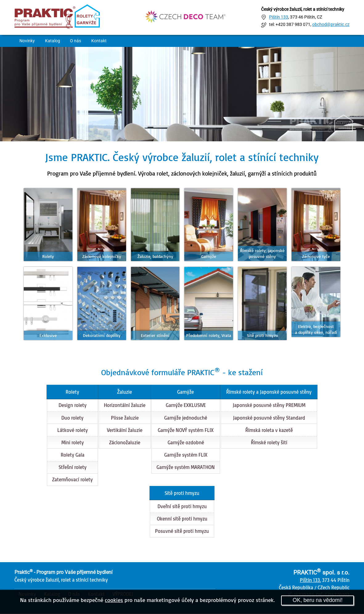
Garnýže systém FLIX (186, 455)
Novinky (28, 41)
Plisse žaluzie (125, 418)
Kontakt (101, 41)
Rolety (72, 392)
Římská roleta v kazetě (269, 430)
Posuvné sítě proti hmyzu (182, 532)
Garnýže (185, 392)
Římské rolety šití (269, 443)
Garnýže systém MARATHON (185, 468)
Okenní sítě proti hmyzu (182, 519)
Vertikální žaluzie (124, 430)
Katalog (53, 41)
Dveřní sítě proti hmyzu (182, 507)
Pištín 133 (279, 17)
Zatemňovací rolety (72, 480)
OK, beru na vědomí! (317, 600)
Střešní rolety (72, 468)
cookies (114, 600)
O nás (77, 41)
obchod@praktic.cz (331, 25)
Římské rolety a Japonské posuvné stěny (269, 392)
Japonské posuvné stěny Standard (269, 418)
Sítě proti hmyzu (182, 493)
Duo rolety (72, 418)
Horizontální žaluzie (124, 406)
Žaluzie (124, 392)
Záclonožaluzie (124, 443)
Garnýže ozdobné (186, 443)
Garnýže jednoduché (185, 418)
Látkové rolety (72, 430)
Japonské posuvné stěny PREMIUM (269, 406)
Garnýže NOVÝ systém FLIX (185, 430)
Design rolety (72, 406)
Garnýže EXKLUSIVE (186, 406)
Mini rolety (72, 443)
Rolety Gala (72, 455)
